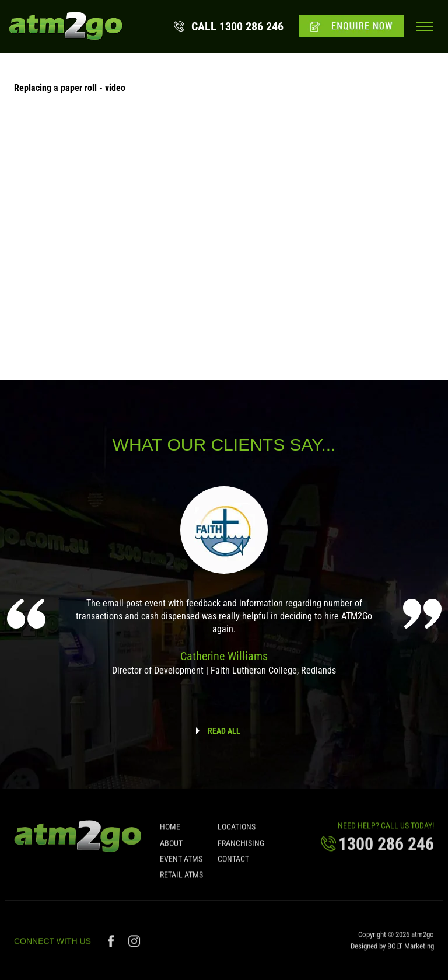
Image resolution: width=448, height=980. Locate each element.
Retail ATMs (181, 878)
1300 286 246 (237, 26)
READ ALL (224, 731)
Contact (233, 863)
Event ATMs (181, 863)
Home (170, 831)
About (171, 846)
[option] (224, 589)
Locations (237, 831)
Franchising (241, 846)
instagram (134, 945)
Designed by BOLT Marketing (392, 950)
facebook (112, 945)
